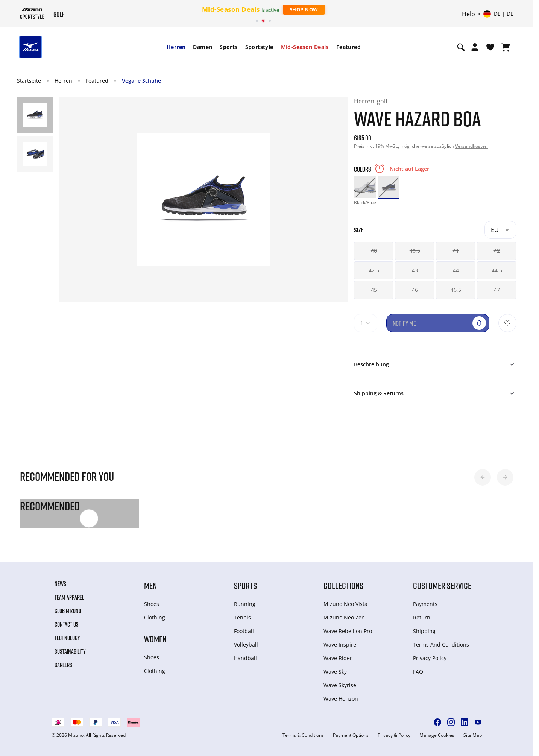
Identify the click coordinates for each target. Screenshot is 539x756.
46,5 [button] (456, 290)
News (60, 584)
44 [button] (456, 270)
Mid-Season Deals (305, 47)
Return (422, 617)
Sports (229, 47)
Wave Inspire (340, 644)
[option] (365, 187)
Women (155, 639)
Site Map (473, 735)
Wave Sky (335, 672)
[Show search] (461, 47)
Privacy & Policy (394, 735)
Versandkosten (471, 146)
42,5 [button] (374, 270)
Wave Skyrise (340, 685)
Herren (176, 47)
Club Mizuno (68, 611)
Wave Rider (338, 658)
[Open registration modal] (475, 47)
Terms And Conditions (441, 644)
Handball (245, 658)
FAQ (418, 672)
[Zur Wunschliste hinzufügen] (507, 323)
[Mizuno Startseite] (32, 13)
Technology (67, 638)
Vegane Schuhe (141, 81)
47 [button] (497, 290)
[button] (483, 477)
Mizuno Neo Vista (345, 604)
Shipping (424, 631)
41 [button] (456, 251)
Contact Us (67, 624)
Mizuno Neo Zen (344, 617)
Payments (425, 604)
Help (468, 14)
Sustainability (70, 651)
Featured (348, 47)
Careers (63, 665)
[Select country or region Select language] (498, 14)
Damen (203, 47)
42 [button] (497, 251)
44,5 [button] (497, 270)
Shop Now (304, 9)
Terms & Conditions (303, 735)
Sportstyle (259, 47)
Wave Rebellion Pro (348, 631)
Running (245, 604)
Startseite (29, 81)
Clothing (155, 617)
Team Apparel (69, 597)
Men (150, 585)
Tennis (242, 617)
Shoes (152, 604)
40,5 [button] (415, 251)
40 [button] (374, 251)
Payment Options (351, 735)
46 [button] (415, 290)
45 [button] (374, 290)
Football (244, 631)
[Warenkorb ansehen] (506, 47)
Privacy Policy (430, 658)
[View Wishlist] (490, 47)
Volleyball (246, 644)
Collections (343, 585)
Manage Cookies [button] (437, 735)
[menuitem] (176, 47)
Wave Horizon (341, 699)
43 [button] (415, 270)
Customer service (442, 585)
